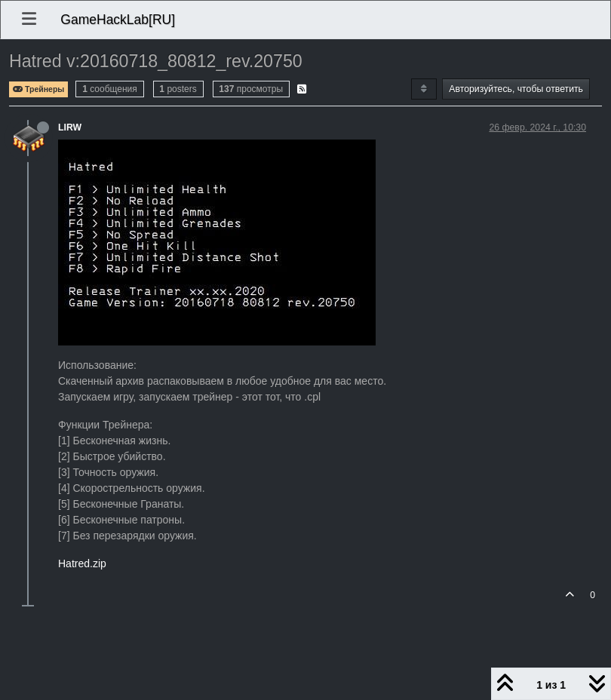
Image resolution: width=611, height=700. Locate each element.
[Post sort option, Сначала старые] (424, 89)
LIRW (70, 127)
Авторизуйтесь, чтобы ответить (516, 89)
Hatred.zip (82, 563)
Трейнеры (38, 89)
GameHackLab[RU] (118, 20)
